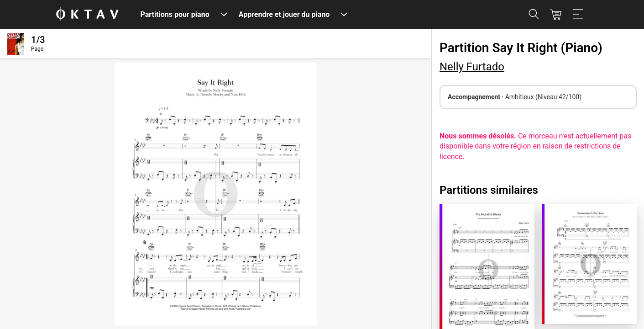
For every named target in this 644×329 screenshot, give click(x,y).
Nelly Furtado (472, 67)
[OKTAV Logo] (87, 15)
